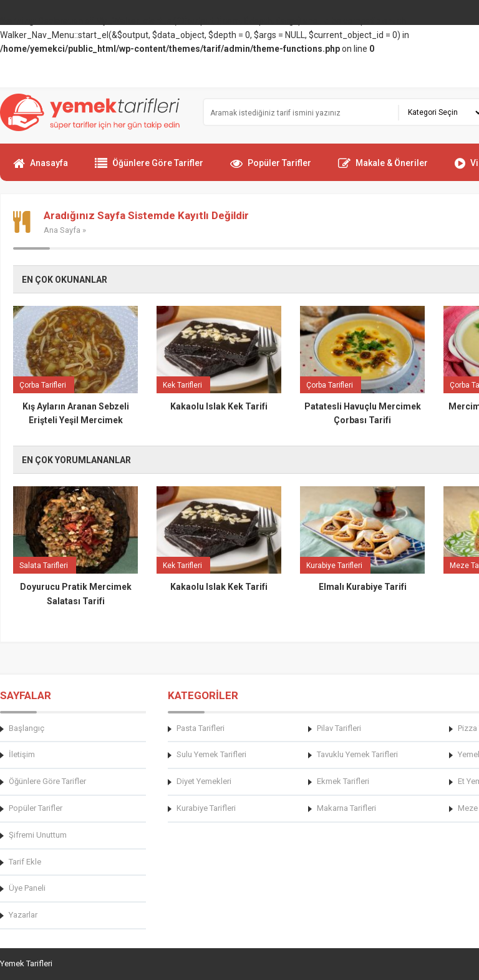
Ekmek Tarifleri (343, 781)
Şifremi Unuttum (38, 835)
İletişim (22, 754)
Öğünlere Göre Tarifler (149, 169)
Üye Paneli (27, 888)
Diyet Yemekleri (204, 781)
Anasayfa (41, 169)
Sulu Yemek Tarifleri (211, 754)
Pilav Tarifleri (339, 728)
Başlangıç (27, 728)
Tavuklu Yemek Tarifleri (357, 754)
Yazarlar (23, 915)
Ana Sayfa (62, 230)
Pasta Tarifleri (201, 728)
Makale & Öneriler (383, 169)
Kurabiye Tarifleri (206, 808)
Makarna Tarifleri (346, 808)
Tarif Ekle (25, 862)
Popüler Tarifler (271, 169)
